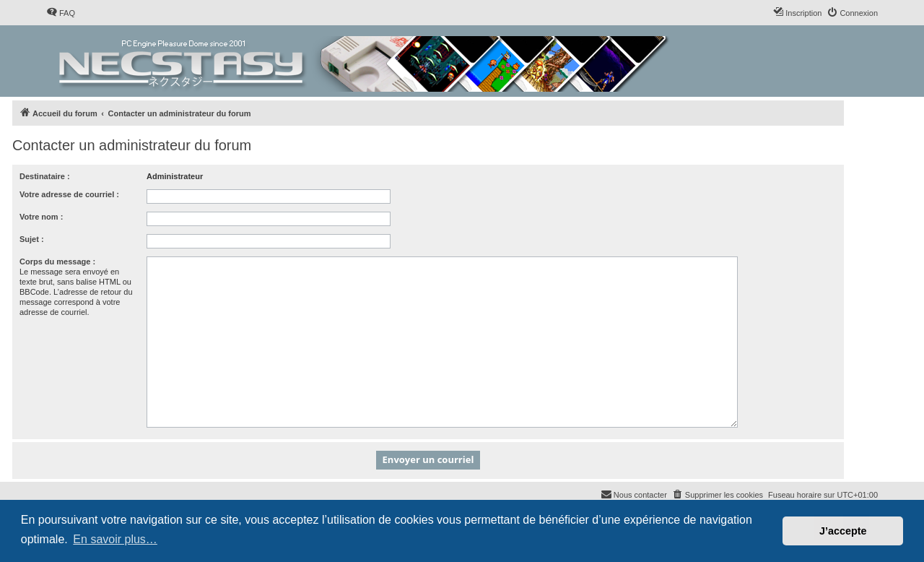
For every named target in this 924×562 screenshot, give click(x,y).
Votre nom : (41, 217)
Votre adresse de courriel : (69, 194)
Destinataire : (45, 176)
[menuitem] (61, 13)
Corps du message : (57, 261)
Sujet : (32, 239)
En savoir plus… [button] (115, 539)
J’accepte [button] (843, 531)
